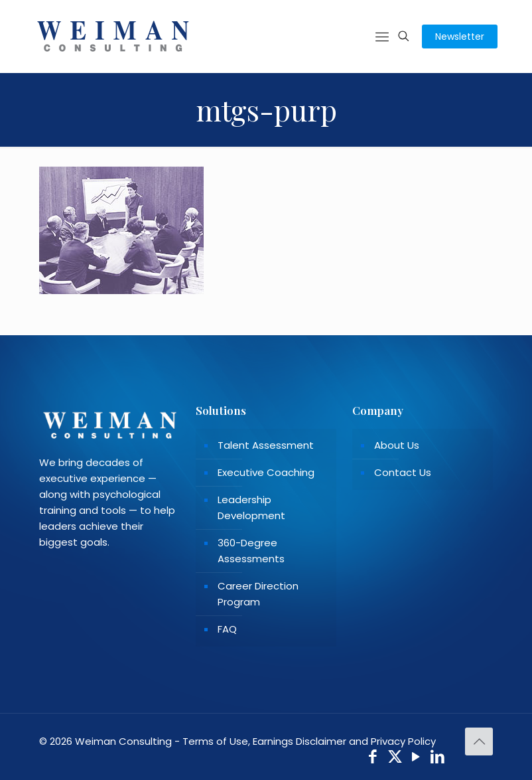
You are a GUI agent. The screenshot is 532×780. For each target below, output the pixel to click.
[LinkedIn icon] (438, 758)
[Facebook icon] (373, 758)
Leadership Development (251, 507)
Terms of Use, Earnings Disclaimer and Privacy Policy (309, 741)
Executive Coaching (266, 472)
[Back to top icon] (479, 741)
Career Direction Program (258, 594)
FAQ (227, 629)
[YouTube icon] (416, 758)
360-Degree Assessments (251, 551)
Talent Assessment (266, 445)
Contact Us (403, 472)
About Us (397, 445)
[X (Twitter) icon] (395, 758)
